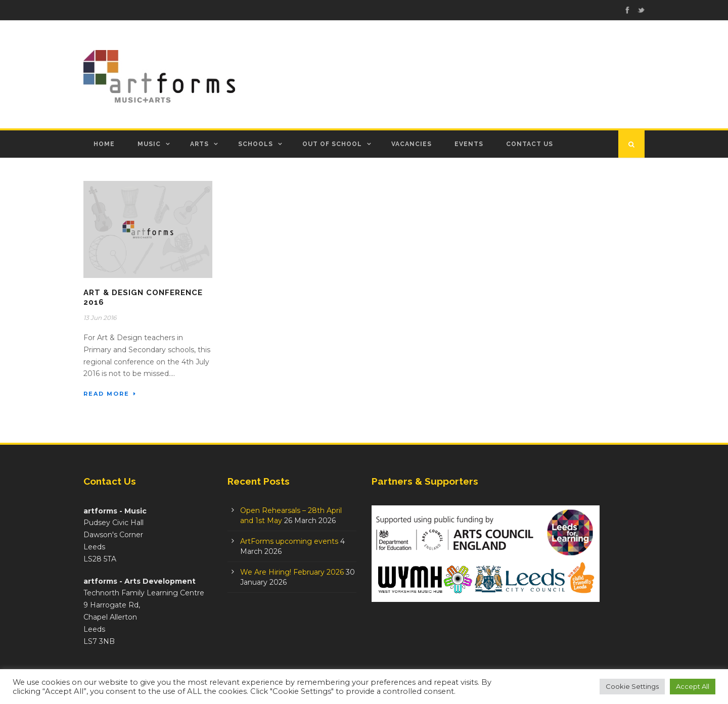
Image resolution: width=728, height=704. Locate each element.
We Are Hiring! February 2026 (292, 572)
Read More (110, 394)
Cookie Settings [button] (632, 686)
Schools (256, 144)
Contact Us (530, 144)
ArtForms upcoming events (289, 541)
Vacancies (412, 144)
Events (469, 144)
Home (104, 144)
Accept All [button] (693, 686)
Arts (199, 144)
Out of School (332, 144)
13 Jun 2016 (100, 318)
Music (149, 144)
